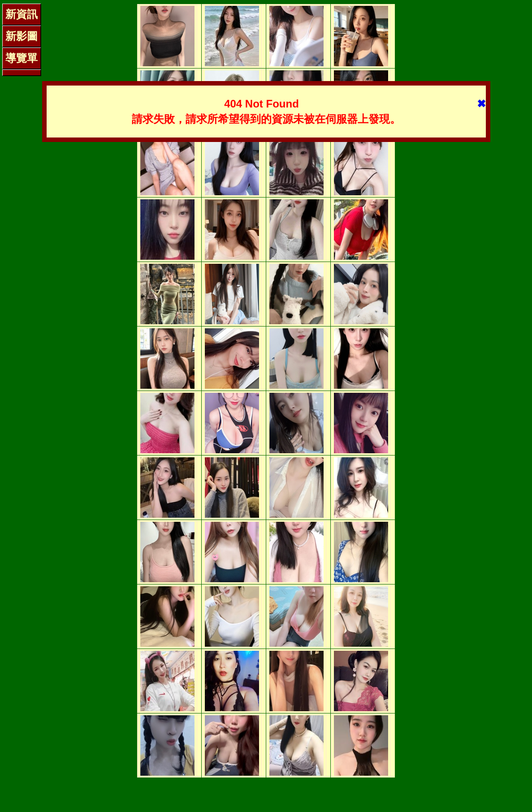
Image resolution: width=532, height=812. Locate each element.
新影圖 (22, 36)
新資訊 (22, 14)
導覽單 (22, 58)
